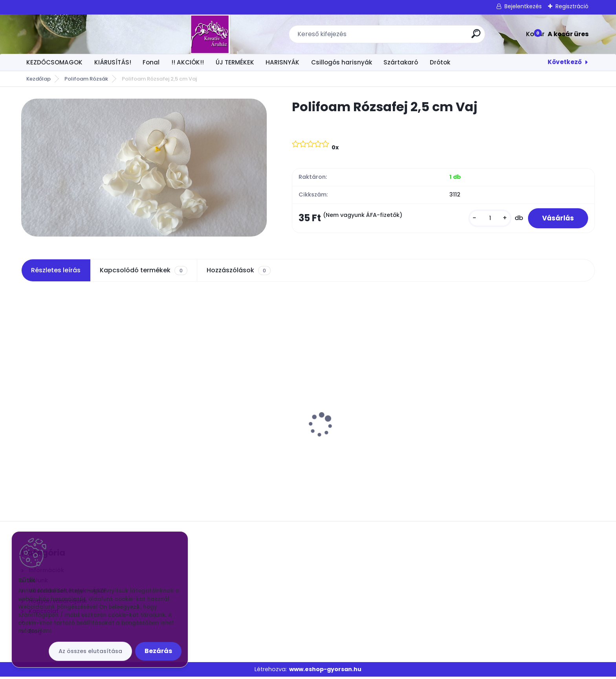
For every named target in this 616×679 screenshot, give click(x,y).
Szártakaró (401, 62)
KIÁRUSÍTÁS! (113, 62)
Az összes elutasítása (90, 651)
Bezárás (158, 651)
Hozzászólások (239, 273)
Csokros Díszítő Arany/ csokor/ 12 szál (230, 418)
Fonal (151, 62)
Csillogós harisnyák (342, 62)
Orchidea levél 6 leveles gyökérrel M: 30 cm (375, 422)
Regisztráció (572, 6)
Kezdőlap (38, 79)
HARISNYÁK (282, 62)
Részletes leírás (56, 273)
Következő (565, 62)
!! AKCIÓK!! (188, 62)
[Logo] (69, 34)
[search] (406, 37)
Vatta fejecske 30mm (60, 418)
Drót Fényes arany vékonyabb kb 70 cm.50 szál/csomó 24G (515, 422)
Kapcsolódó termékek (143, 273)
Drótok (440, 62)
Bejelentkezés (523, 6)
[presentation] (27, 415)
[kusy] (486, 219)
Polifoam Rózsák (86, 79)
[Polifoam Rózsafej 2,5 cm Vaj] (144, 168)
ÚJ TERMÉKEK (235, 62)
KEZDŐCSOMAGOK (54, 62)
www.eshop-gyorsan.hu (325, 671)
